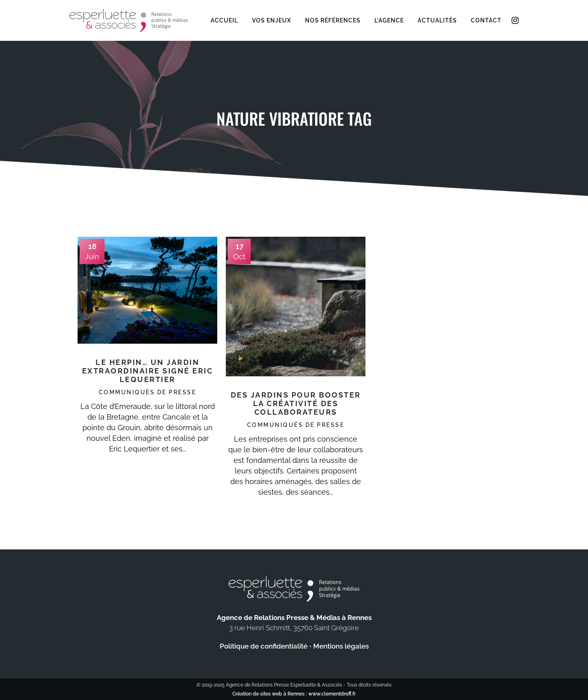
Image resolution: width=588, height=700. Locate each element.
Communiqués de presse (148, 392)
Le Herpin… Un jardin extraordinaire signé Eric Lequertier (148, 371)
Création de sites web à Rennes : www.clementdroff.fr (294, 694)
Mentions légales (341, 646)
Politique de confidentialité (264, 646)
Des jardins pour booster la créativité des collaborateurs (296, 403)
